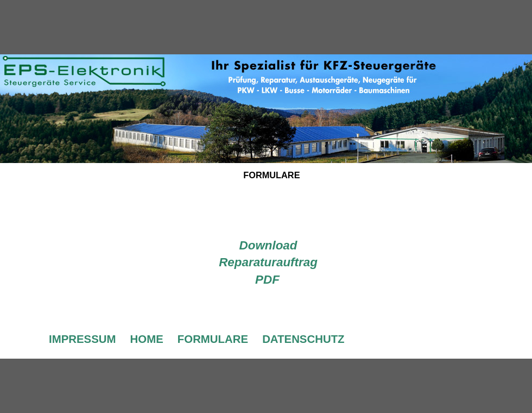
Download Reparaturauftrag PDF (268, 262)
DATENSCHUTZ (303, 339)
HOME (147, 339)
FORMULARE (213, 339)
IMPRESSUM (83, 339)
